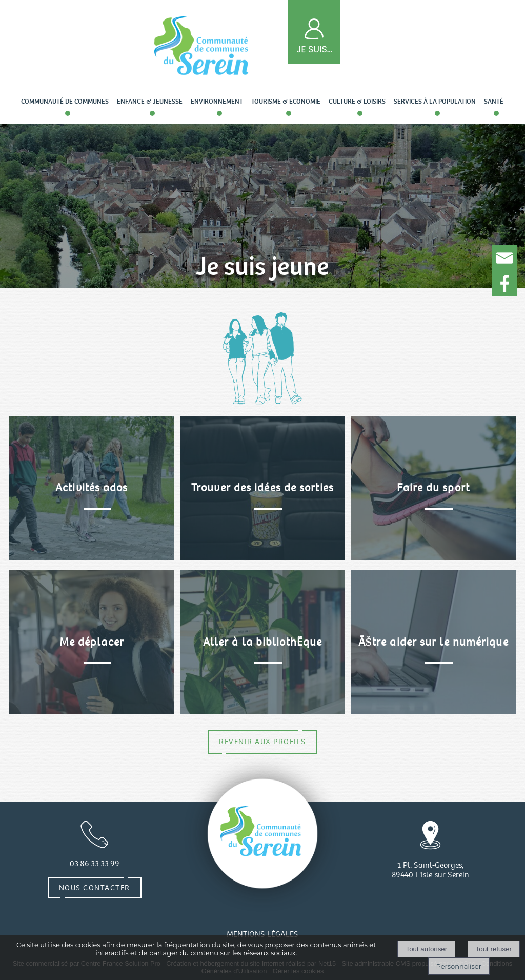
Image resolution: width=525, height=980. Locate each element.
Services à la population (435, 102)
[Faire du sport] (433, 488)
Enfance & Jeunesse (150, 102)
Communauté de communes (65, 102)
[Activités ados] (92, 488)
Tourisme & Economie (286, 102)
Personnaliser (459, 966)
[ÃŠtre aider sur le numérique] (433, 642)
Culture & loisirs (357, 102)
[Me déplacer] (92, 642)
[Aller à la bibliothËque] (262, 642)
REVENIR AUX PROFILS (262, 742)
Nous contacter (95, 888)
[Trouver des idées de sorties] (262, 488)
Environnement (217, 102)
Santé (494, 102)
